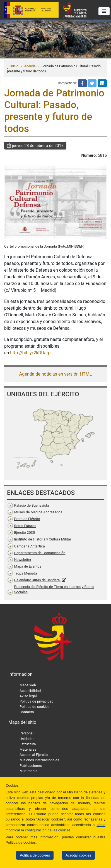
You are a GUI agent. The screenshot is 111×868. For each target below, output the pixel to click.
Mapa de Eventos (28, 566)
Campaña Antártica (30, 546)
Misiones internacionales (39, 760)
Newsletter (23, 560)
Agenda (30, 66)
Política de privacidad (37, 701)
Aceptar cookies (78, 855)
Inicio (14, 66)
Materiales (28, 749)
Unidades (27, 739)
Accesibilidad (30, 691)
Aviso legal (28, 696)
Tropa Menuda (26, 573)
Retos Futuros (25, 526)
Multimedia (28, 771)
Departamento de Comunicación (40, 553)
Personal (26, 733)
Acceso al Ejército (34, 755)
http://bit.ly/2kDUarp (30, 353)
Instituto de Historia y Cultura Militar (43, 539)
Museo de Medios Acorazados (38, 512)
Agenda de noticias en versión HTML (55, 374)
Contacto (27, 712)
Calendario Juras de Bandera (38, 580)
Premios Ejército (27, 519)
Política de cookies (35, 855)
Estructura (28, 744)
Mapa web (28, 685)
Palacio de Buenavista (32, 505)
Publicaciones (31, 766)
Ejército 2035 (25, 533)
